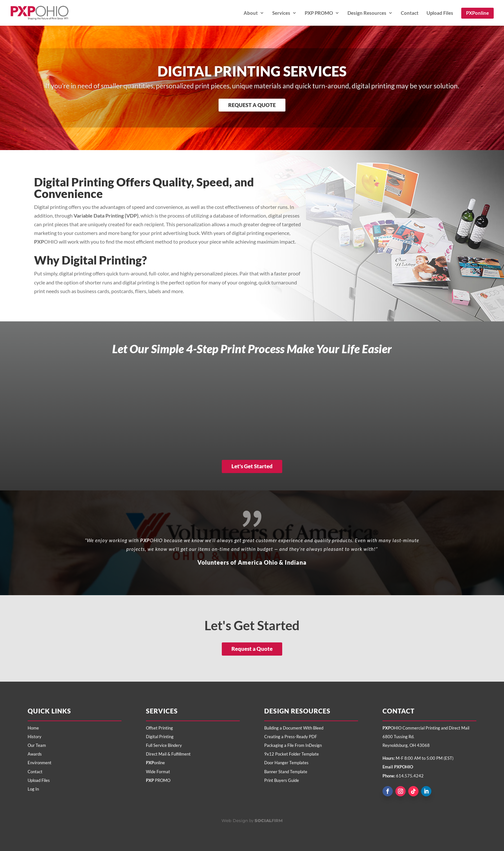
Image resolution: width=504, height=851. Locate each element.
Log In (33, 789)
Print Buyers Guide (282, 780)
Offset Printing (159, 728)
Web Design (235, 820)
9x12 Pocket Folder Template (292, 754)
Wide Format (158, 772)
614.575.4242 (410, 776)
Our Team (37, 745)
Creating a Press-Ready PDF (291, 737)
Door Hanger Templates (286, 763)
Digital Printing (160, 737)
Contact (410, 13)
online (155, 763)
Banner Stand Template (286, 772)
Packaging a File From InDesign (293, 745)
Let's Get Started (252, 466)
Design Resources (367, 13)
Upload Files (440, 13)
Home (33, 728)
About (251, 13)
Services (281, 13)
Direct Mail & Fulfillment (168, 754)
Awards (35, 754)
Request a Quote (252, 105)
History (35, 737)
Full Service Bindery (164, 745)
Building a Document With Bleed (294, 728)
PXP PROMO (319, 13)
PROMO (158, 780)
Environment (40, 763)
